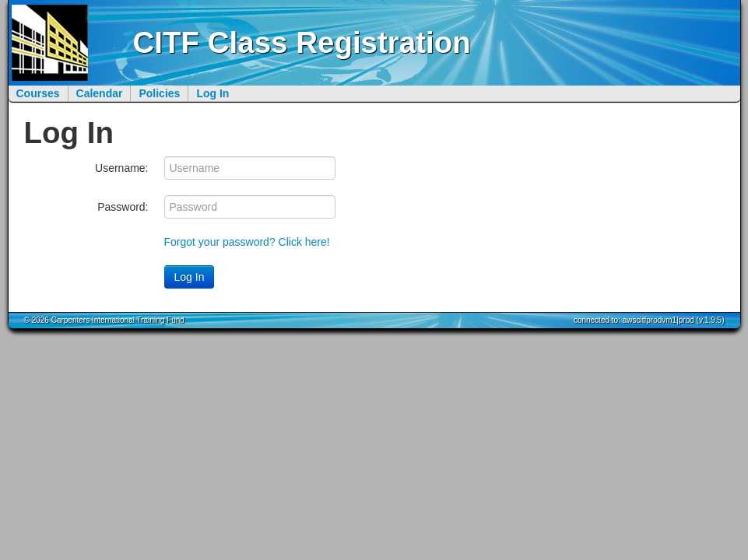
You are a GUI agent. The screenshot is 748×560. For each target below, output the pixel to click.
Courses (38, 93)
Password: (123, 207)
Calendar (100, 93)
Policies (159, 93)
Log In (212, 93)
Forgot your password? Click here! (247, 242)
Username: (121, 168)
